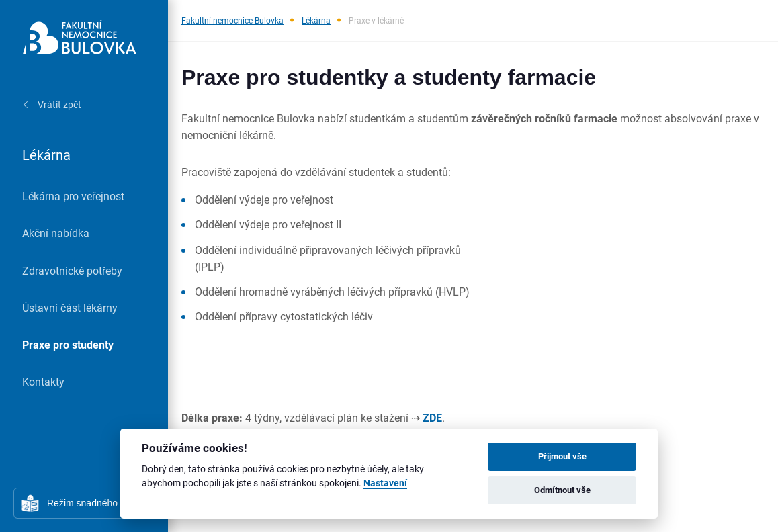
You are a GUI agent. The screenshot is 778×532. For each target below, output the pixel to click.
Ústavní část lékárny (70, 307)
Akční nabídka (56, 233)
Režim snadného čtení (94, 503)
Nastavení (385, 483)
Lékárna (316, 20)
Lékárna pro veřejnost (73, 196)
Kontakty (43, 381)
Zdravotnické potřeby (72, 270)
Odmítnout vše (562, 490)
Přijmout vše (562, 456)
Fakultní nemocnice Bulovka (232, 20)
